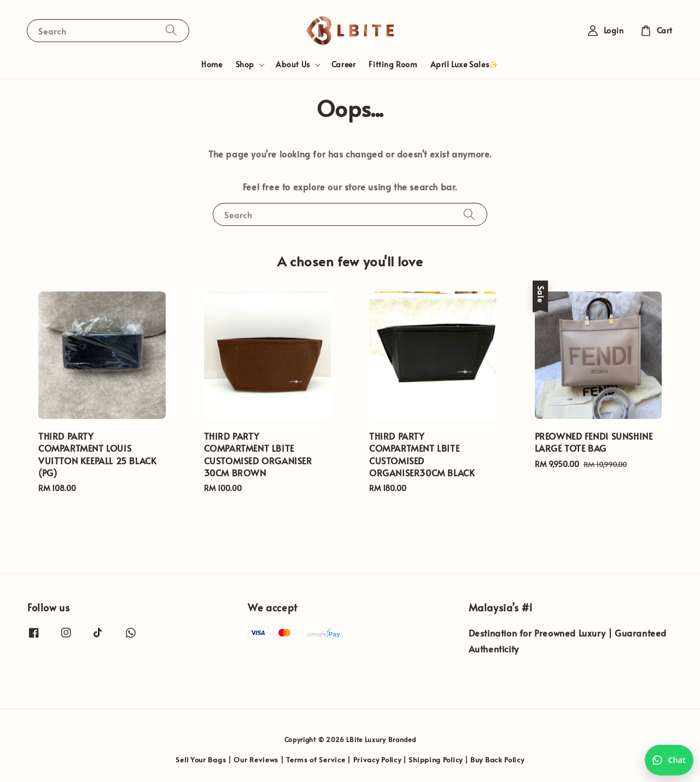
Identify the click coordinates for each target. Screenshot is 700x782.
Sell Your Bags (201, 760)
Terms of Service (316, 760)
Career (344, 64)
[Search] (171, 30)
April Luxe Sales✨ (465, 64)
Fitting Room (393, 64)
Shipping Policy (436, 760)
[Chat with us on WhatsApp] (669, 760)
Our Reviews (256, 760)
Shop (245, 65)
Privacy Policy (377, 760)
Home (212, 64)
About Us (293, 65)
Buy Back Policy (497, 760)
